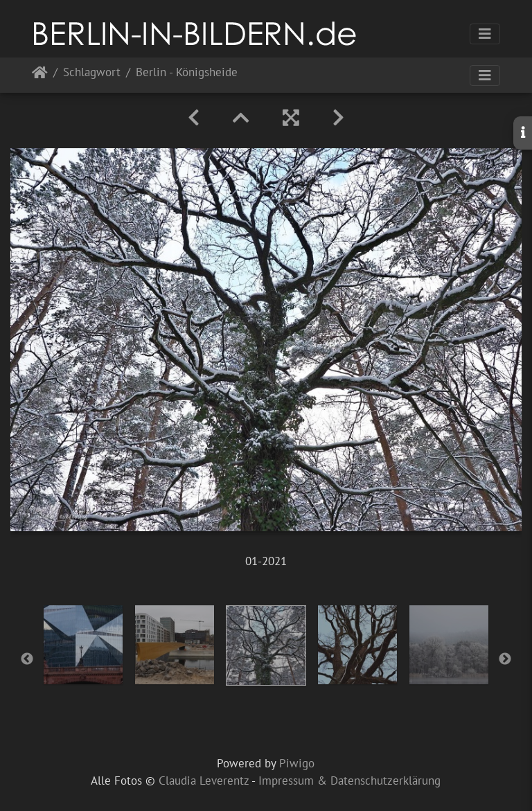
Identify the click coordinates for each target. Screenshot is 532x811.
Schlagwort (92, 73)
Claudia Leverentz (204, 781)
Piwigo (297, 763)
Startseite (40, 75)
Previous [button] (27, 659)
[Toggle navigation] (485, 34)
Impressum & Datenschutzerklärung (349, 781)
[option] (83, 645)
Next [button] (505, 659)
